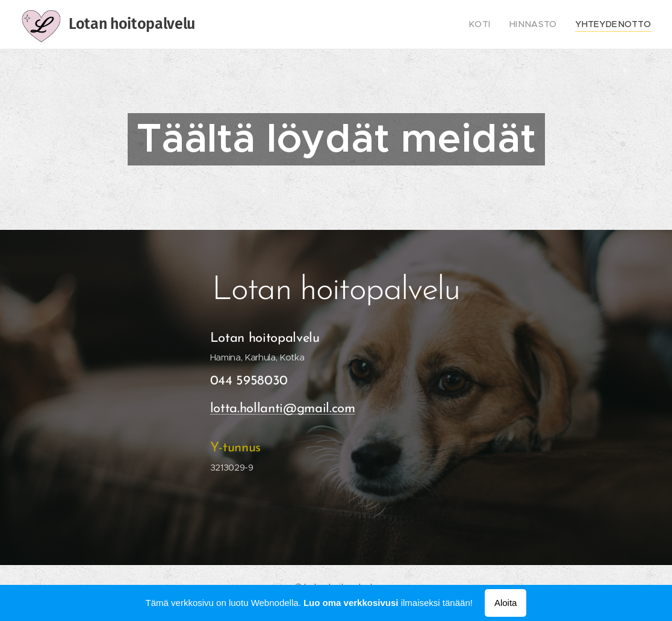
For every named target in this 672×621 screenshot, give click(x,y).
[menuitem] (495, 25)
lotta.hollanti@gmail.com (283, 409)
